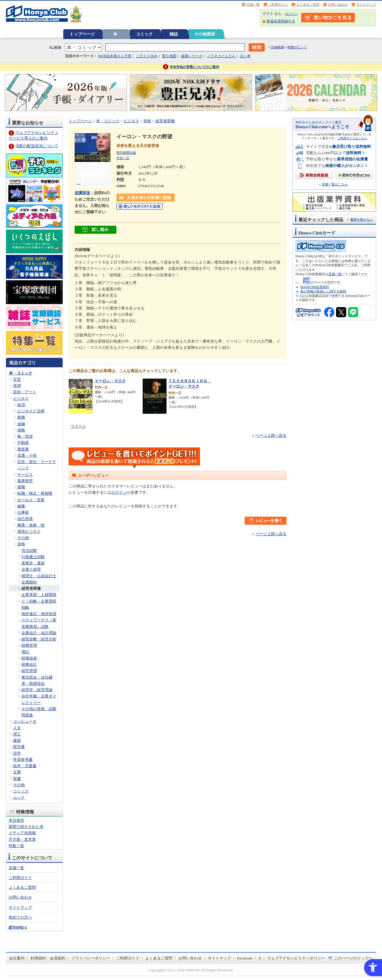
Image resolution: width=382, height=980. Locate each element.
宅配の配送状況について (37, 146)
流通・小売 (27, 455)
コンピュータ (25, 721)
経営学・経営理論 (37, 690)
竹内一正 (123, 158)
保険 (21, 430)
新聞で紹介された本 (26, 827)
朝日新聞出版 (126, 153)
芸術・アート (25, 392)
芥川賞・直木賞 (22, 839)
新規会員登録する (281, 21)
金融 (21, 424)
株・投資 (25, 436)
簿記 (25, 652)
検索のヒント (297, 47)
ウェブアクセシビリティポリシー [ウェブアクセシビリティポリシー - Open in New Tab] (296, 958)
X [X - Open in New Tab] (260, 958)
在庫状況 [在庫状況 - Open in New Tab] (82, 193)
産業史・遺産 (33, 563)
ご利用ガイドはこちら (352, 138)
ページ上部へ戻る (271, 435)
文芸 (17, 379)
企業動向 (29, 582)
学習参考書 (23, 760)
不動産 (23, 443)
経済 (21, 405)
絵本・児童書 (25, 766)
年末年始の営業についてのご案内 (194, 67)
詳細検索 (278, 47)
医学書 (19, 747)
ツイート (78, 426)
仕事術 (23, 512)
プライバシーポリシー (91, 958)
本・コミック (21, 373)
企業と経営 (31, 569)
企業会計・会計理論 (39, 633)
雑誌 (174, 34)
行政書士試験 (33, 557)
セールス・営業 (31, 500)
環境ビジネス (29, 531)
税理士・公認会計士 (39, 576)
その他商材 (205, 34)
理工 (17, 734)
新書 (17, 779)
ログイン (291, 14)
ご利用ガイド (278, 4)
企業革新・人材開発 (39, 595)
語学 (17, 753)
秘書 (21, 506)
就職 (21, 487)
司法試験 (29, 551)
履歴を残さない (362, 219)
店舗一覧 (253, 4)
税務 (21, 417)
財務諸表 (29, 658)
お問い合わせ (338, 4)
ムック (19, 797)
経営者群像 (31, 588)
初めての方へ (20, 917)
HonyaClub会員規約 (315, 287)
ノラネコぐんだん (221, 56)
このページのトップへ (353, 958)
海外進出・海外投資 (39, 614)
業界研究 (25, 481)
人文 (17, 728)
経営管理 (29, 671)
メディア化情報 (22, 833)
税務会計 (29, 664)
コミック (144, 34)
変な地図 (169, 56)
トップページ (82, 34)
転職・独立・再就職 (35, 493)
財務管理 (29, 645)
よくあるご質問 (308, 4)
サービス (25, 474)
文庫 (17, 772)
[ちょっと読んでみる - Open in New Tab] (95, 231)
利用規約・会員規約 (48, 958)
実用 (17, 386)
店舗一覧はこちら (335, 184)
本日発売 (16, 820)
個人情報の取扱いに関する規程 (323, 291)
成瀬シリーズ (192, 56)
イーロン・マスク (110, 381)
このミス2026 (147, 56)
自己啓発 (25, 519)
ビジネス (21, 398)
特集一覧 (16, 846)
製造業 (23, 449)
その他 (23, 538)
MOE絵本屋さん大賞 (115, 56)
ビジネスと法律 (31, 411)
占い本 (245, 56)
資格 (21, 544)
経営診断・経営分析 (39, 639)
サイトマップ (366, 4)
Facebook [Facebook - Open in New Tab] (245, 958)
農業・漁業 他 (31, 525)
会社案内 (17, 958)
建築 (17, 740)
